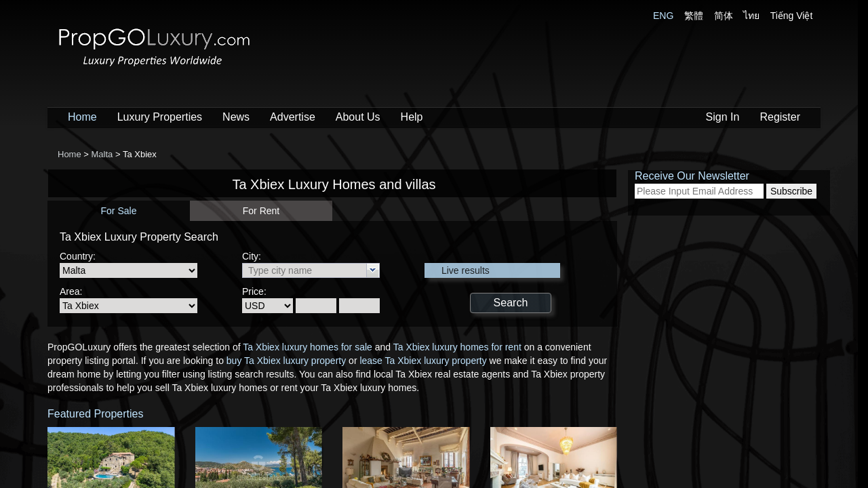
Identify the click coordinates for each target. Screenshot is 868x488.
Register (780, 117)
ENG (663, 16)
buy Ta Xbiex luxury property (286, 361)
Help (412, 117)
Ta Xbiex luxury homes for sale (308, 347)
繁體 (694, 16)
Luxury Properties (160, 117)
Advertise (293, 117)
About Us (358, 117)
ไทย (751, 16)
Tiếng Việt (792, 16)
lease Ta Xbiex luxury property (423, 361)
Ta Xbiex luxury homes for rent (457, 347)
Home (82, 117)
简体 (724, 16)
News (236, 117)
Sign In (723, 117)
